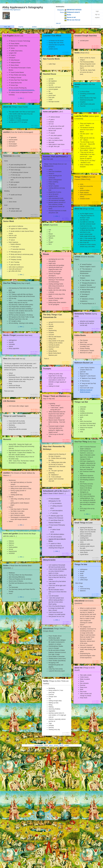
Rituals (46, 254)
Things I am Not (81, 402)
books (82, 53)
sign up (97, 14)
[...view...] (21, 98)
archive (35, 27)
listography (61, 10)
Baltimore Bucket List (84, 363)
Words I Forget (18, 335)
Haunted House (50, 74)
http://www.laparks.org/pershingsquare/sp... (22, 90)
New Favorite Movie (51, 59)
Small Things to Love (83, 523)
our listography (39, 745)
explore (97, 18)
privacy (56, 745)
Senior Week (9, 221)
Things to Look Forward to (14, 416)
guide (46, 745)
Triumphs (47, 369)
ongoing (21, 27)
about (51, 745)
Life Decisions (9, 401)
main (7, 27)
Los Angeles (14, 36)
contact (67, 745)
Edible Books (80, 335)
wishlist (19, 132)
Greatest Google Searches (86, 36)
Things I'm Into (81, 564)
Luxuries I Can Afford (52, 36)
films (15, 359)
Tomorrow (12, 156)
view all (58, 23)
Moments (7, 439)
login (97, 11)
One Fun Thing (17, 283)
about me (16, 107)
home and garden (54, 112)
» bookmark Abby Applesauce (11, 10)
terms (61, 745)
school (51, 225)
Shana (62, 12)
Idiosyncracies (49, 560)
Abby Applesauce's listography (23, 7)
